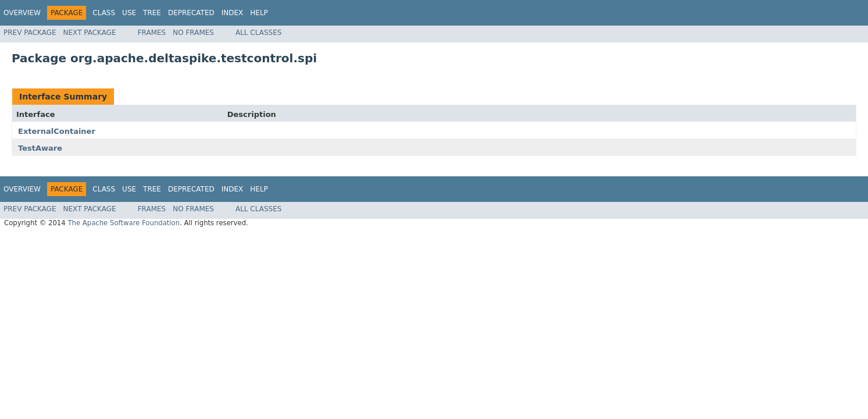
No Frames (193, 33)
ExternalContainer (57, 131)
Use (129, 13)
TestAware (40, 148)
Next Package (90, 33)
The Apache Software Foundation (124, 223)
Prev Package (30, 33)
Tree (152, 13)
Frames (152, 33)
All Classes (258, 33)
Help (259, 13)
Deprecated (191, 13)
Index (233, 13)
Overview (22, 13)
